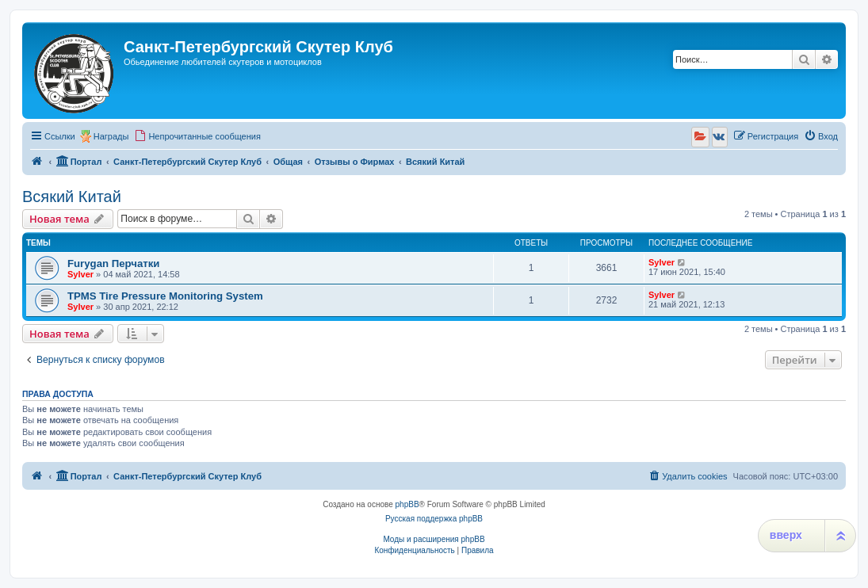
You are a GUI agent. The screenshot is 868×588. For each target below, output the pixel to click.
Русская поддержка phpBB (434, 519)
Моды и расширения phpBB (434, 539)
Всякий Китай (72, 197)
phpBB (407, 504)
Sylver (80, 274)
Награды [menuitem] (111, 136)
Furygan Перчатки (113, 263)
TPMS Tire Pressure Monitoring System (165, 296)
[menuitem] (197, 136)
